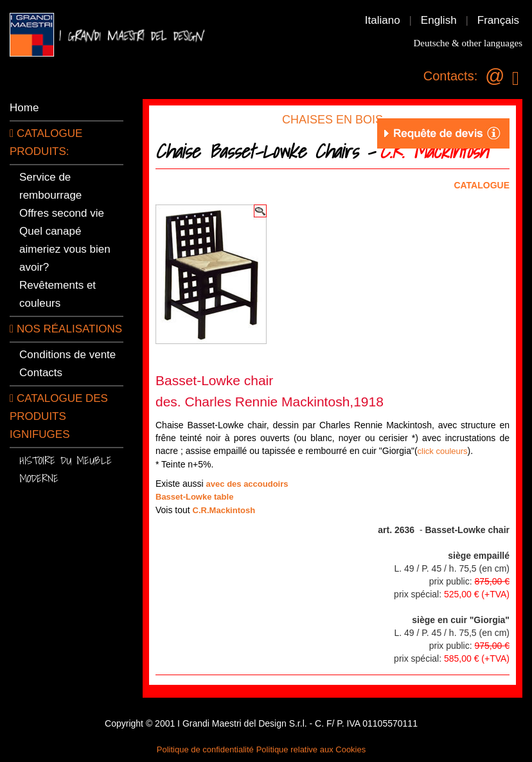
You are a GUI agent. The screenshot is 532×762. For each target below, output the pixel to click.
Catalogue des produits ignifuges (59, 416)
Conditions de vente (67, 355)
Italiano (383, 20)
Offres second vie (62, 213)
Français (498, 20)
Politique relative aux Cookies (311, 749)
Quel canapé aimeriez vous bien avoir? (65, 249)
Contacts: (450, 76)
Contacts (41, 373)
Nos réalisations (66, 329)
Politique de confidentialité (205, 749)
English (439, 20)
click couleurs (443, 451)
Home (24, 108)
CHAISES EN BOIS (332, 120)
